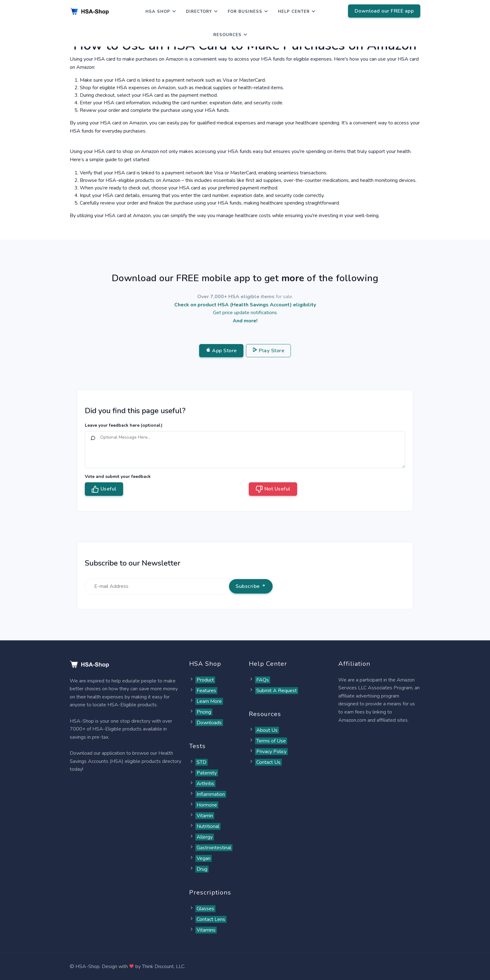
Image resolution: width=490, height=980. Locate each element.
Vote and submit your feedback (118, 476)
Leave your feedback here (124, 425)
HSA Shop (158, 12)
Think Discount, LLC (163, 966)
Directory (199, 12)
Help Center (294, 12)
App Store (221, 351)
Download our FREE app (384, 11)
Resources (227, 35)
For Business (245, 12)
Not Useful (273, 489)
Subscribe (251, 586)
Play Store (269, 351)
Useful (104, 489)
